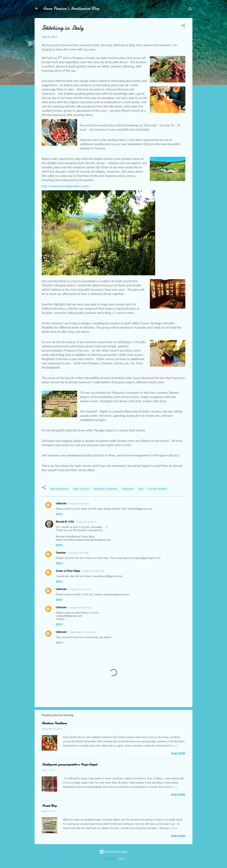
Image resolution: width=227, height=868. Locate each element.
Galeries (121, 859)
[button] (183, 26)
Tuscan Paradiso (157, 489)
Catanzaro (128, 489)
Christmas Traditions (54, 723)
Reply (59, 514)
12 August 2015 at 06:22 (80, 607)
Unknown (61, 503)
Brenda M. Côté (65, 522)
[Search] (190, 10)
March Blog (49, 806)
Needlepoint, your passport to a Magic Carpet (69, 765)
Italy (141, 489)
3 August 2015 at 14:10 (79, 589)
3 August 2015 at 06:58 (93, 571)
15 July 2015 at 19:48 (78, 553)
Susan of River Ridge (68, 571)
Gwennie (61, 553)
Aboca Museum (60, 489)
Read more (178, 754)
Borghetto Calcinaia (105, 489)
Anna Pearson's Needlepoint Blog (71, 8)
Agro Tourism (81, 489)
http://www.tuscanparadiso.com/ (66, 186)
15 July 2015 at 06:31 (86, 522)
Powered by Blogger (114, 852)
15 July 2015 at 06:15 (78, 504)
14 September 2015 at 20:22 (82, 632)
